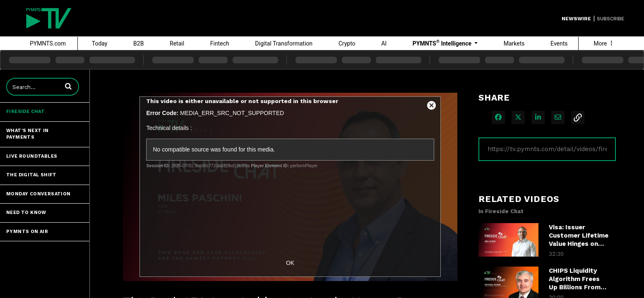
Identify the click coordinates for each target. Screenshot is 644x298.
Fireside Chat (25, 112)
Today (100, 43)
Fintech (220, 43)
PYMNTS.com (48, 43)
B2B (138, 43)
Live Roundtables (32, 156)
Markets (514, 43)
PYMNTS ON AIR (27, 232)
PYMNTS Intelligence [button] (443, 43)
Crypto (347, 43)
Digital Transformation (284, 43)
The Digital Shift (31, 175)
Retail (177, 43)
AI (384, 43)
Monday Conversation (38, 194)
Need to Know (26, 213)
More (604, 43)
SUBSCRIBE (610, 19)
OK (290, 263)
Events (559, 43)
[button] (68, 86)
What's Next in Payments (28, 134)
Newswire (576, 19)
